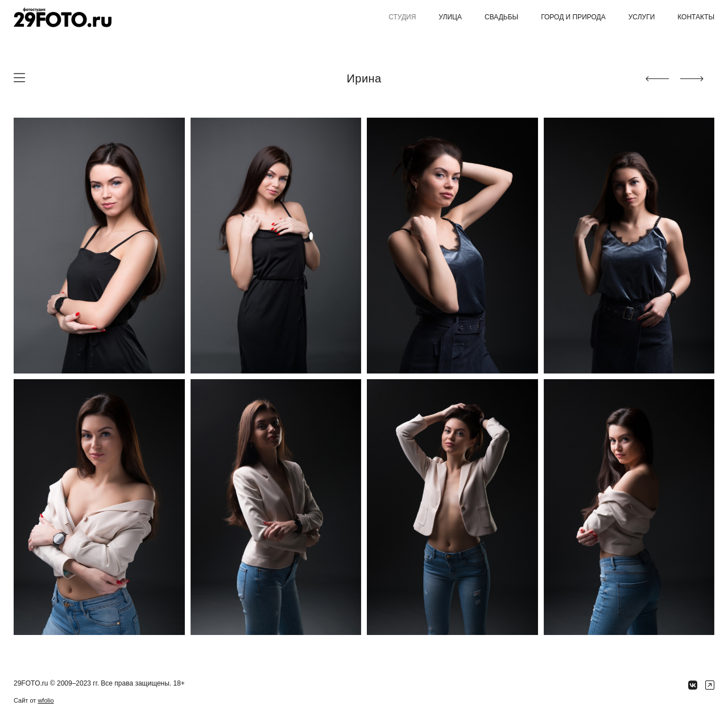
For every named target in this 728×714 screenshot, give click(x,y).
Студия (402, 17)
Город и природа (573, 17)
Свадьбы (501, 17)
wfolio (45, 700)
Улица (450, 17)
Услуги (642, 17)
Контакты (696, 17)
